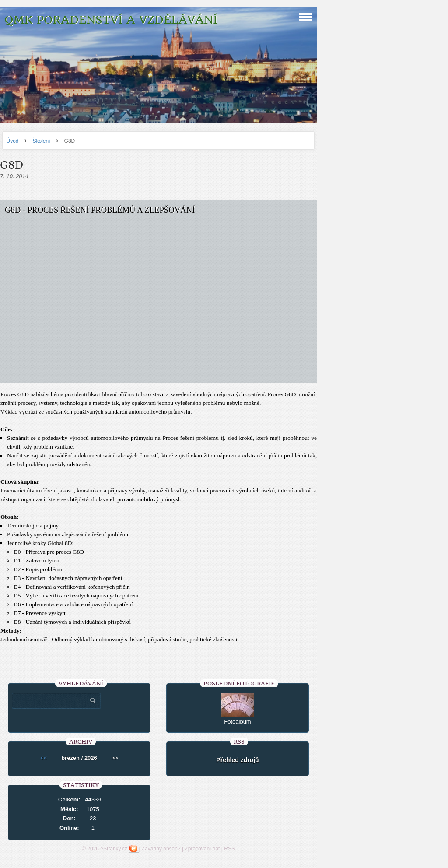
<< (44, 758)
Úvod (12, 141)
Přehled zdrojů (237, 760)
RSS (229, 849)
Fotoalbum (237, 722)
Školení (42, 141)
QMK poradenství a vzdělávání (111, 20)
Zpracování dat (202, 849)
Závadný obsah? (161, 849)
